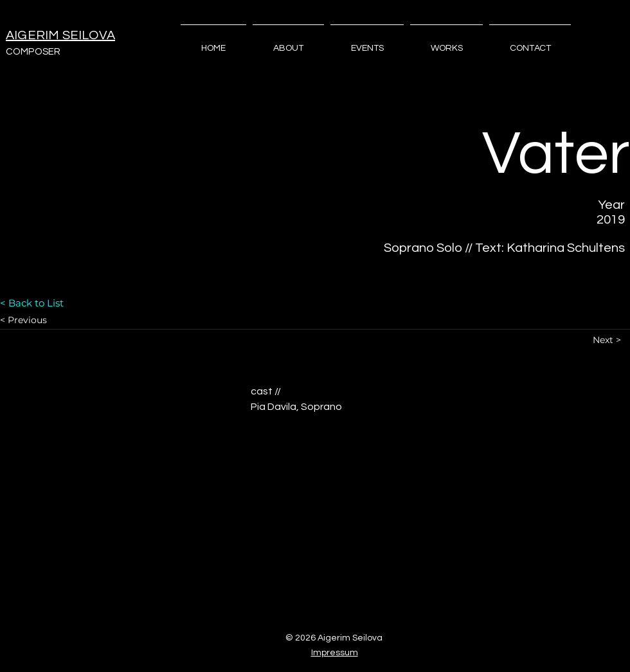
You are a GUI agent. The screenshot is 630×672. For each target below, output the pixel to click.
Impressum (335, 653)
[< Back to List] (46, 303)
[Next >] (611, 340)
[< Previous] (46, 320)
